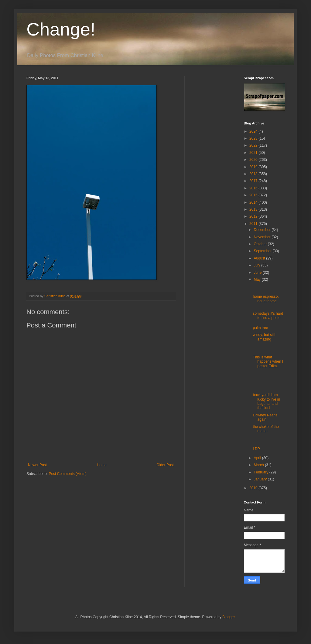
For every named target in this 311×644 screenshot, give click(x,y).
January (261, 479)
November (263, 237)
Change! (61, 29)
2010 (254, 488)
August (260, 258)
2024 (254, 131)
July (257, 265)
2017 (254, 181)
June (258, 273)
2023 (254, 138)
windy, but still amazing (264, 337)
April (258, 458)
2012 (254, 216)
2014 (254, 202)
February (261, 472)
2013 (254, 209)
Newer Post (37, 465)
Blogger (229, 617)
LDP (256, 449)
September (263, 251)
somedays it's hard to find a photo (268, 316)
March (259, 465)
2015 (254, 195)
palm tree (260, 328)
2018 (254, 174)
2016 (254, 188)
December (263, 230)
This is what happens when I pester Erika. (268, 362)
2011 (254, 224)
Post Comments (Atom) (68, 474)
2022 (254, 145)
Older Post (165, 465)
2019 (254, 167)
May (258, 280)
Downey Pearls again (265, 417)
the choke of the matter (266, 429)
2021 (254, 153)
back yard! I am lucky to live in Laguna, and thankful (266, 401)
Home (102, 465)
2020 (254, 160)
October (261, 244)
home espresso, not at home (266, 299)
